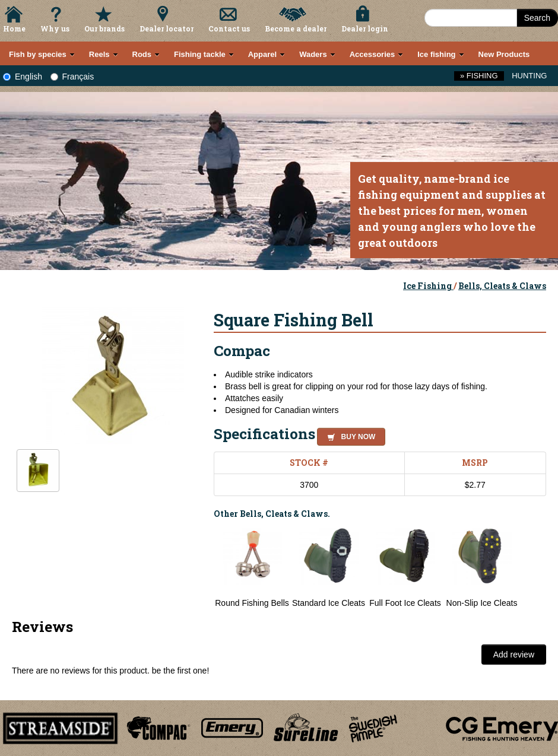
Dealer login (365, 28)
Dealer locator (167, 28)
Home (14, 28)
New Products (504, 54)
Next (534, 567)
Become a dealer (296, 28)
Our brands (104, 28)
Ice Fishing (428, 286)
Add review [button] (514, 655)
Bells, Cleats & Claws (502, 286)
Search (537, 18)
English (23, 77)
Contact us (229, 28)
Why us (55, 28)
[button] (349, 435)
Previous (205, 567)
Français (72, 77)
